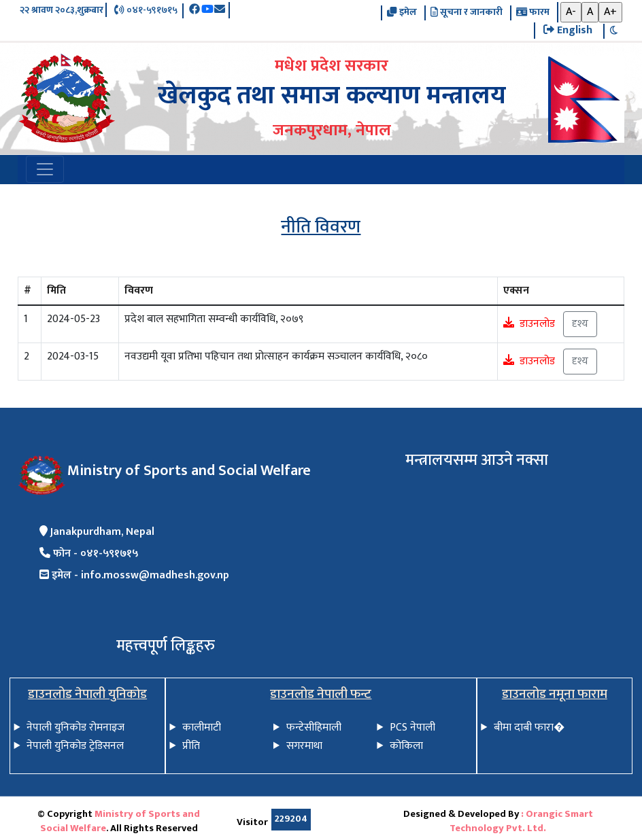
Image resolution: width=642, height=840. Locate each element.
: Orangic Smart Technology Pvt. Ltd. (521, 822)
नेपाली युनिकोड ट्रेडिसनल (75, 746)
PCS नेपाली (412, 728)
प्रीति (191, 746)
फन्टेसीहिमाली (314, 728)
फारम (533, 13)
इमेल (402, 13)
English (568, 31)
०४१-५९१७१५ (146, 11)
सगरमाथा (304, 746)
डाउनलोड (537, 323)
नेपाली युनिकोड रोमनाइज (75, 728)
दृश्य (580, 324)
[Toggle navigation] (45, 169)
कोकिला (406, 746)
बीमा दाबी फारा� (529, 728)
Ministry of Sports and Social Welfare (120, 822)
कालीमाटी (202, 728)
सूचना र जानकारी (467, 13)
